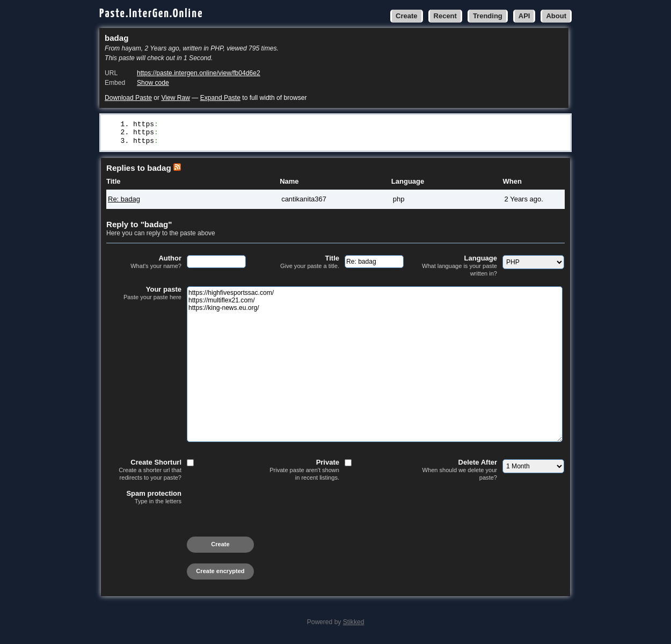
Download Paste (128, 98)
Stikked (354, 624)
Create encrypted (220, 573)
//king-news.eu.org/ (198, 142)
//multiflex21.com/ (196, 133)
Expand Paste (220, 98)
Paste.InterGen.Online (151, 14)
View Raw (175, 98)
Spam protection (144, 499)
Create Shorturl (144, 471)
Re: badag (124, 201)
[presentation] (188, 528)
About (556, 16)
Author (144, 264)
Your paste (144, 295)
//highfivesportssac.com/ (209, 125)
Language (460, 267)
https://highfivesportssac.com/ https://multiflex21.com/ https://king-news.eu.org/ (375, 366)
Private (302, 471)
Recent (445, 16)
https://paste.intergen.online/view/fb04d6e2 (199, 73)
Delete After (460, 471)
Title (302, 264)
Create (406, 16)
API (524, 16)
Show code (153, 83)
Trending (488, 16)
